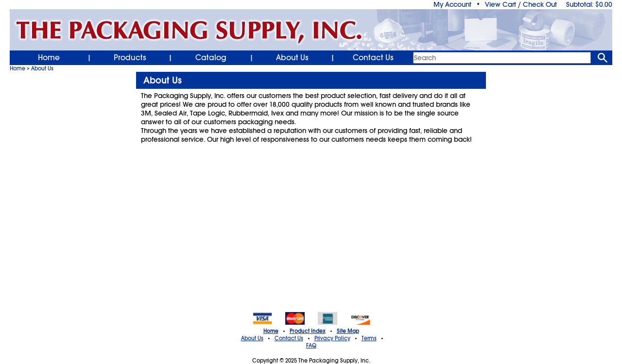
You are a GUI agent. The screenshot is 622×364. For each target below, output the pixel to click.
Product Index (308, 331)
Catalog (211, 58)
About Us (292, 58)
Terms (369, 338)
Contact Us (373, 58)
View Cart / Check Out (521, 4)
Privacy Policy (332, 338)
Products (130, 58)
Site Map (348, 331)
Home (49, 58)
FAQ (311, 346)
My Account (452, 4)
